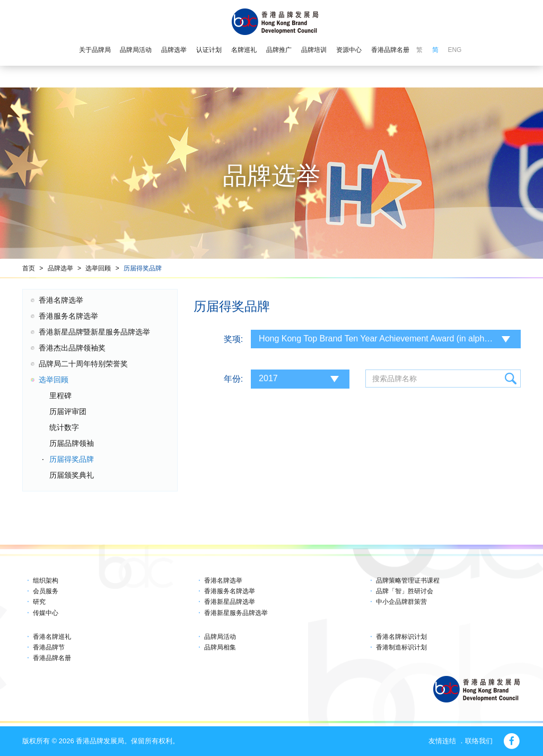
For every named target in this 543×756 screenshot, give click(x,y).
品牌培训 (314, 50)
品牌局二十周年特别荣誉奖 (83, 364)
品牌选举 (174, 50)
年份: (233, 379)
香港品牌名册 (390, 50)
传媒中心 (46, 613)
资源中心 (349, 50)
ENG (454, 50)
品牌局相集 (220, 647)
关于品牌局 (95, 50)
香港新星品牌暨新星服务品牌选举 (94, 332)
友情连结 (442, 741)
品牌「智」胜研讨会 (405, 591)
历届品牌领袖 (72, 443)
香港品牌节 (49, 647)
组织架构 (46, 581)
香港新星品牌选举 (230, 602)
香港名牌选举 (61, 300)
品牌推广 (279, 50)
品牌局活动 (136, 50)
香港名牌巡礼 (52, 637)
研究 (39, 602)
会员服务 (46, 591)
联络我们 (479, 741)
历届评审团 (68, 411)
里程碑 (60, 395)
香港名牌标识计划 (401, 637)
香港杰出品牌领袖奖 (72, 348)
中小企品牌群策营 (401, 602)
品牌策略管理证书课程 (408, 581)
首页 (29, 268)
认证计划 (209, 50)
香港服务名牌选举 (68, 316)
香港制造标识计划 (401, 647)
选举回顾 (98, 268)
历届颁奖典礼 (72, 475)
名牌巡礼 (244, 50)
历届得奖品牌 (143, 268)
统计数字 (64, 427)
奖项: (233, 339)
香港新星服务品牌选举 (236, 613)
